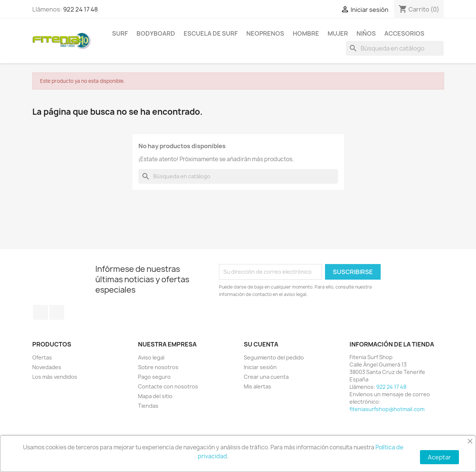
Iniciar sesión (260, 367)
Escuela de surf (211, 33)
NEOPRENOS (265, 33)
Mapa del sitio (155, 396)
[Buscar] (395, 48)
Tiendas (148, 406)
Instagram (57, 312)
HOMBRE (306, 33)
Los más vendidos (55, 377)
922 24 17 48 (81, 9)
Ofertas (42, 357)
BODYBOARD (156, 33)
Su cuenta (261, 344)
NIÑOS (366, 33)
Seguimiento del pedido (274, 357)
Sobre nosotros (158, 367)
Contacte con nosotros (168, 386)
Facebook (40, 312)
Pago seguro (154, 377)
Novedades (47, 367)
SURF (120, 33)
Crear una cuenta (266, 377)
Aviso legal (151, 357)
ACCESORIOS (404, 33)
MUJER (338, 33)
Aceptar (439, 457)
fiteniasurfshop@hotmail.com (387, 409)
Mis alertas (257, 386)
